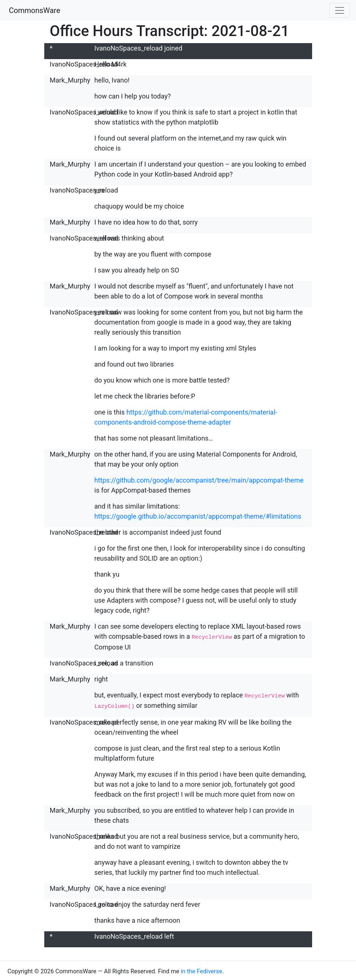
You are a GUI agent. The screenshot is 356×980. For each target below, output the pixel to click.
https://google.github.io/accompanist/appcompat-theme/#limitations (198, 516)
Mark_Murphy (70, 80)
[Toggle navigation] (340, 10)
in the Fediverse (202, 969)
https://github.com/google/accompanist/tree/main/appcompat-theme (199, 480)
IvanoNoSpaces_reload (84, 64)
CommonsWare (35, 10)
